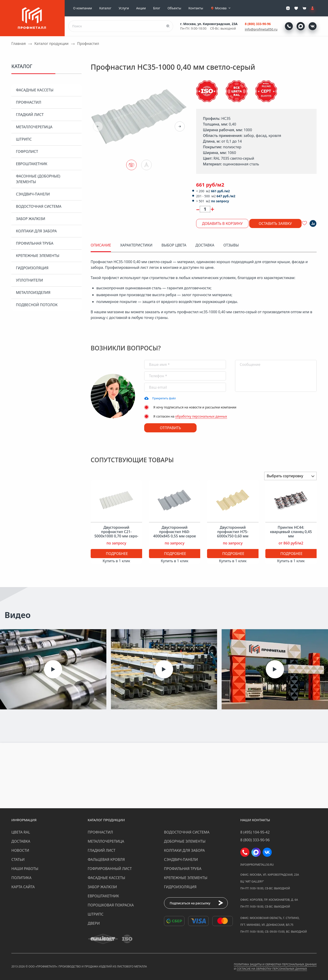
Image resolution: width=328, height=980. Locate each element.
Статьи (18, 859)
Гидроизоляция (32, 268)
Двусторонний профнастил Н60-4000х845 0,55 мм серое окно (175, 534)
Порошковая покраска (111, 905)
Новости (20, 850)
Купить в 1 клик (116, 561)
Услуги (124, 8)
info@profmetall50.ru (261, 29)
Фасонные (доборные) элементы (38, 179)
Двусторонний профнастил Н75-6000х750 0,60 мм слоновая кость (233, 534)
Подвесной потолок (37, 305)
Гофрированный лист (110, 869)
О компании (83, 8)
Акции (141, 8)
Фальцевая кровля (106, 859)
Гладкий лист (30, 115)
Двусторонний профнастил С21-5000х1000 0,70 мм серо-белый (116, 534)
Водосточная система (39, 206)
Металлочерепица (34, 127)
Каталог (105, 8)
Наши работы (25, 869)
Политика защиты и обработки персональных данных (275, 964)
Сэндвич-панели (33, 194)
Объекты (174, 8)
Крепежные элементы (38, 256)
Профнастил (29, 102)
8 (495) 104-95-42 (255, 832)
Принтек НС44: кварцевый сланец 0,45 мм (291, 532)
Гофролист (27, 151)
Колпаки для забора (36, 231)
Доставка (21, 841)
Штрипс (24, 139)
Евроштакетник (32, 164)
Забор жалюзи (31, 219)
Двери (94, 923)
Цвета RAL (21, 832)
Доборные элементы (185, 841)
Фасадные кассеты (35, 90)
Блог (157, 8)
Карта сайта (23, 887)
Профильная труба (35, 243)
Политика (21, 878)
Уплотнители (29, 280)
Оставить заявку (275, 223)
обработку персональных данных (201, 416)
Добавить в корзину (222, 223)
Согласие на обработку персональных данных (272, 969)
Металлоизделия (33, 292)
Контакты (196, 8)
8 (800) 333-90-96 (258, 24)
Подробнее (117, 554)
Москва (223, 8)
